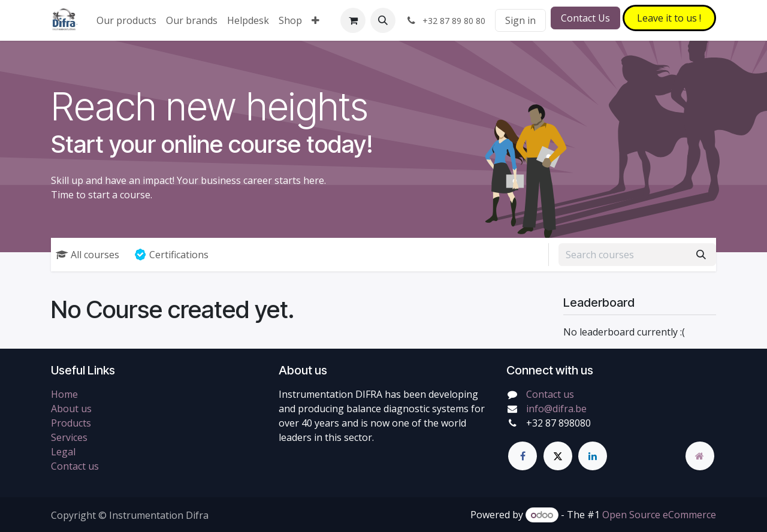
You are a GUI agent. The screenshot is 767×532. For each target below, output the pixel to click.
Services (69, 437)
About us (71, 409)
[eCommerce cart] (353, 20)
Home (64, 394)
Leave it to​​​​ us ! (669, 18)
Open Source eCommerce (659, 515)
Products (71, 423)
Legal (63, 452)
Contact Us (585, 18)
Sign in (520, 20)
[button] (383, 20)
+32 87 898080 (558, 423)
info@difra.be (556, 409)
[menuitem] (126, 20)
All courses (87, 255)
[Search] (701, 255)
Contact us (75, 466)
